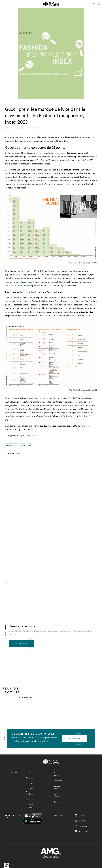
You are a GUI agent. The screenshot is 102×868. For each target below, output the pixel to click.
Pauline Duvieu (39, 128)
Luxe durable (12, 445)
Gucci (22, 445)
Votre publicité (57, 795)
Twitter (80, 821)
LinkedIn (80, 815)
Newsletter (58, 781)
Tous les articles (25, 697)
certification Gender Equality (18, 285)
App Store (33, 815)
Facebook (81, 831)
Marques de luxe (29, 806)
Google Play (33, 821)
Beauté (29, 783)
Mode (28, 773)
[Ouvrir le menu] (3, 4)
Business (30, 778)
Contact (57, 802)
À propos (57, 774)
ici (37, 435)
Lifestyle (29, 799)
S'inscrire (22, 643)
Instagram (81, 826)
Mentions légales (58, 787)
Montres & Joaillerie (29, 791)
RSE (30, 445)
